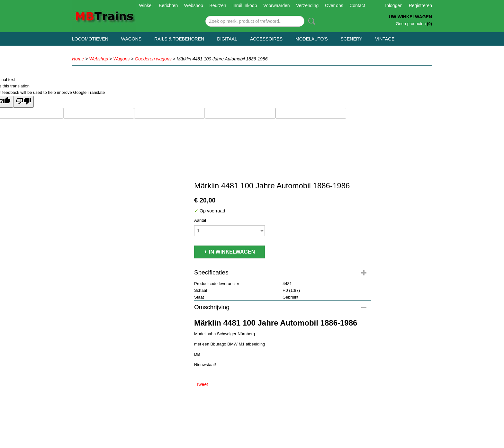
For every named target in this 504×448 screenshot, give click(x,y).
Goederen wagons (153, 59)
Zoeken (310, 21)
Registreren (420, 5)
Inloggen (394, 5)
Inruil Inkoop (245, 5)
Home (78, 59)
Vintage (385, 39)
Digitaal (227, 39)
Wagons (131, 39)
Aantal (200, 220)
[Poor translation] (23, 102)
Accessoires (266, 39)
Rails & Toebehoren (179, 39)
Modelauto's (311, 39)
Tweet (202, 384)
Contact (357, 5)
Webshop (194, 5)
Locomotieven (90, 39)
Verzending (307, 5)
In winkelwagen (232, 252)
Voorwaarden (277, 5)
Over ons (334, 5)
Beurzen (218, 5)
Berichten (168, 5)
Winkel (146, 5)
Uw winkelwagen (410, 17)
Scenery (351, 39)
